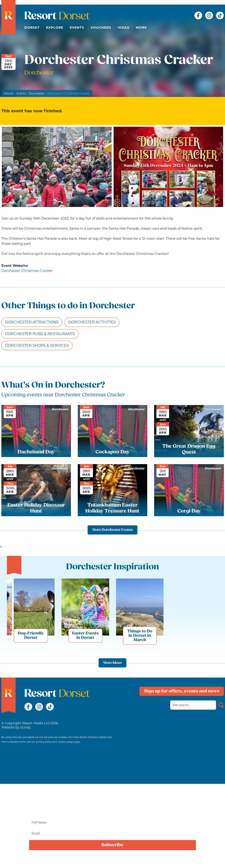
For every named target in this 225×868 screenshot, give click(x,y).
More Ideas (112, 663)
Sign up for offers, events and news (182, 691)
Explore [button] (55, 28)
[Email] (112, 833)
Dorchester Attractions (32, 322)
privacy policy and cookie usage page (58, 742)
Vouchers (101, 28)
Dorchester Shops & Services (37, 346)
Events (77, 28)
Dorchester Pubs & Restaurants (40, 334)
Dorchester (37, 93)
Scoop (25, 727)
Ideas (124, 28)
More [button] (141, 28)
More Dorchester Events (112, 530)
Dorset (32, 28)
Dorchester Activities (92, 322)
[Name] (112, 822)
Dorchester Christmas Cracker (27, 271)
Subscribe (112, 845)
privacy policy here (151, 860)
